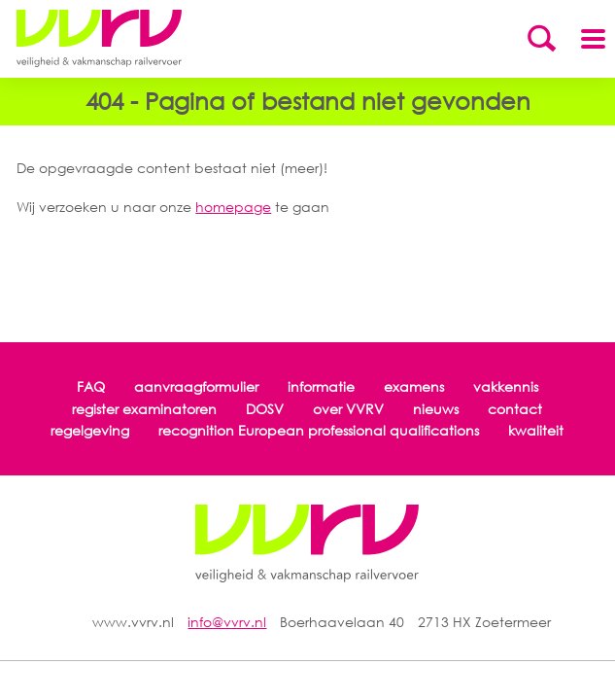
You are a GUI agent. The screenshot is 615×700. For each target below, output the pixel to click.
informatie (321, 386)
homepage (233, 207)
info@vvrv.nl (227, 622)
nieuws (436, 409)
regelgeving (90, 430)
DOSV (265, 409)
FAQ (91, 386)
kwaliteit (536, 430)
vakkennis (506, 386)
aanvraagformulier (196, 386)
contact (515, 409)
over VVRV (348, 409)
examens (414, 386)
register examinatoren (144, 409)
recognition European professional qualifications (319, 430)
